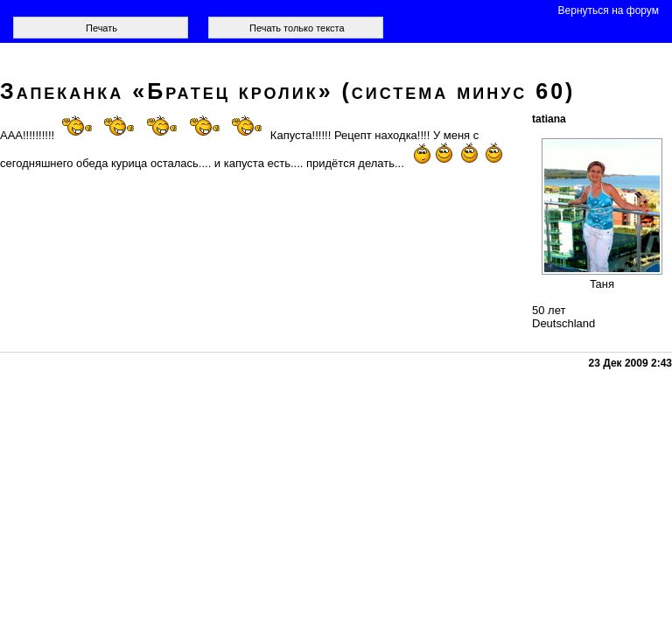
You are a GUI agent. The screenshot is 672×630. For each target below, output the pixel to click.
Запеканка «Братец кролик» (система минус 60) (287, 91)
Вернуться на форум (609, 10)
